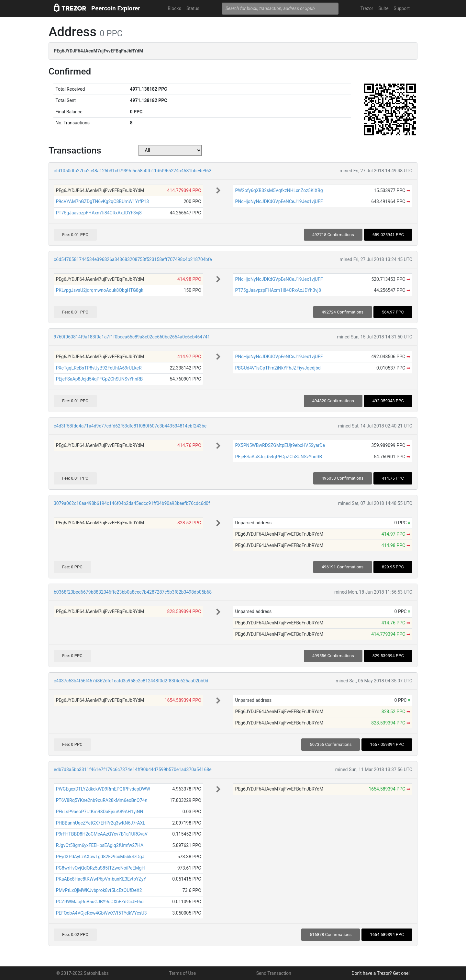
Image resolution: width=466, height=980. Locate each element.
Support (402, 8)
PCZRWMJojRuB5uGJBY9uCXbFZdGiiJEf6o (100, 902)
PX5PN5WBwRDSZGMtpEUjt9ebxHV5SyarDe (280, 445)
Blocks (174, 8)
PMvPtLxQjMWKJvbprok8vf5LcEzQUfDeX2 (99, 890)
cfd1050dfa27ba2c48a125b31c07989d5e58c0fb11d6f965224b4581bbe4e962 (133, 171)
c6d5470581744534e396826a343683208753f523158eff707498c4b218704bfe (133, 259)
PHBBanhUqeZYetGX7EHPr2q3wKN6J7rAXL (100, 823)
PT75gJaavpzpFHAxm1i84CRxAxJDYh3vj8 (99, 213)
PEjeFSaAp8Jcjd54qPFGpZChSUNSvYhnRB (99, 379)
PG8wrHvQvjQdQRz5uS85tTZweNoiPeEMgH (100, 868)
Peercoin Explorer (116, 8)
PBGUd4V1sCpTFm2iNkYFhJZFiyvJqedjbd (278, 368)
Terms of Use (182, 973)
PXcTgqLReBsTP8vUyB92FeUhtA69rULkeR (99, 368)
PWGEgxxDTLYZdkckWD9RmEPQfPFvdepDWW (103, 789)
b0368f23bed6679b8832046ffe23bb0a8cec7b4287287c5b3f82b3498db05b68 (133, 592)
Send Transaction (274, 973)
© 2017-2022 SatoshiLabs (83, 973)
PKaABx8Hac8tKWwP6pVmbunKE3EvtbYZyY (101, 879)
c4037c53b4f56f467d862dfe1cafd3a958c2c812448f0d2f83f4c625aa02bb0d (131, 681)
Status (193, 8)
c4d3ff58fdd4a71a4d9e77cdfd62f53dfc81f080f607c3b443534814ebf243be (130, 426)
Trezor (367, 8)
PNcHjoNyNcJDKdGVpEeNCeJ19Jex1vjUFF (279, 201)
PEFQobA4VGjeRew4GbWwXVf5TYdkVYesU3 (101, 913)
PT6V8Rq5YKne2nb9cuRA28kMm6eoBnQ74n (101, 800)
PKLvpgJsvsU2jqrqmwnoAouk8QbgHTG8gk (99, 290)
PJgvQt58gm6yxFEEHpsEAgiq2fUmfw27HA (100, 845)
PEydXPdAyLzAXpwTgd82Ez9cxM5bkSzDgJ (100, 857)
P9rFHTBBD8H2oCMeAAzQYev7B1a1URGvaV (102, 834)
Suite (383, 8)
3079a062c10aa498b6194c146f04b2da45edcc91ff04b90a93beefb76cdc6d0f (132, 503)
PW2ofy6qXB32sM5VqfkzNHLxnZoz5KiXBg (279, 190)
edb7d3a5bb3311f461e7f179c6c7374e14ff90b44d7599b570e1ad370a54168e (133, 769)
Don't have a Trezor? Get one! (381, 973)
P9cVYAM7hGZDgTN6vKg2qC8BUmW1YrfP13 (102, 201)
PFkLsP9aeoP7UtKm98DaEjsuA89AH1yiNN (99, 812)
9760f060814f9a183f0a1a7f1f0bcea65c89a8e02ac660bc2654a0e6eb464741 (132, 337)
